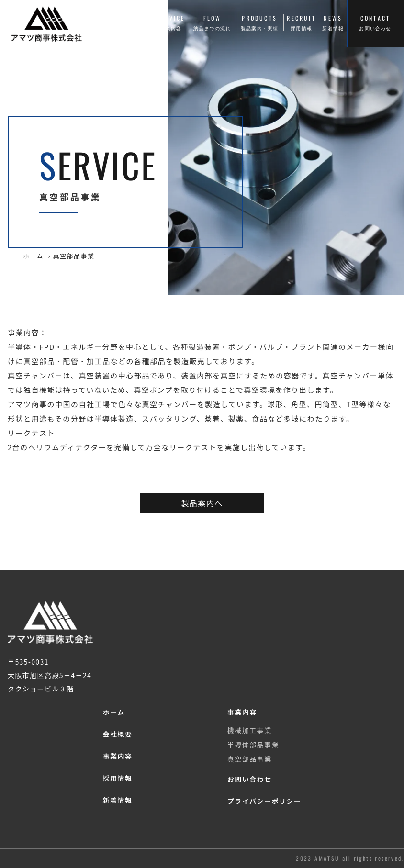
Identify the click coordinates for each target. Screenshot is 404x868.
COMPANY (133, 23)
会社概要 (117, 734)
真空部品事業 (250, 759)
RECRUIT (302, 23)
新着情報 (117, 800)
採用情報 (117, 778)
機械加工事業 (250, 730)
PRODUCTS (260, 23)
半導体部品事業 (253, 745)
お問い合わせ (250, 779)
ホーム (33, 256)
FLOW (212, 23)
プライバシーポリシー (264, 801)
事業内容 (117, 756)
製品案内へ (202, 503)
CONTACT (375, 23)
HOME (101, 23)
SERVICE (171, 23)
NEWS (333, 23)
